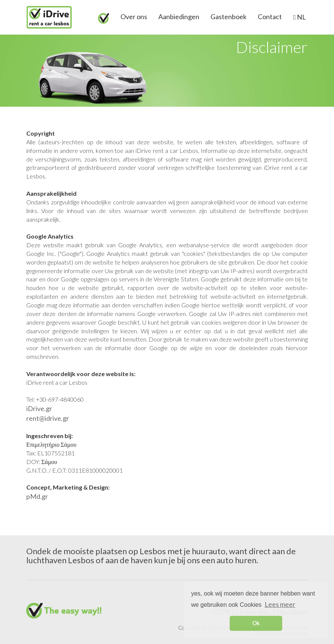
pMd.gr (37, 496)
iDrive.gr (39, 408)
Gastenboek (229, 17)
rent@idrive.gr (48, 418)
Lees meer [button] (280, 604)
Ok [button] (256, 623)
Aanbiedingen (179, 17)
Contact (270, 17)
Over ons (134, 17)
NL (301, 17)
